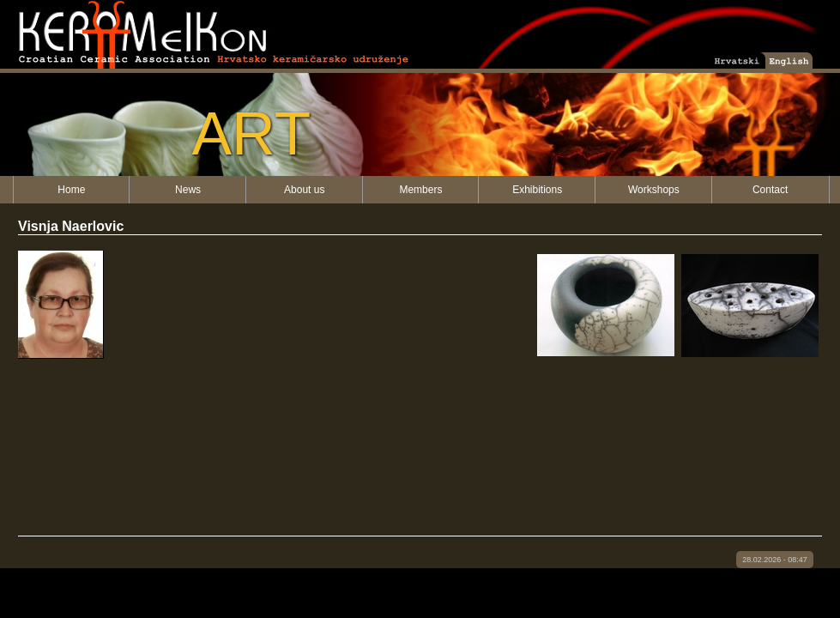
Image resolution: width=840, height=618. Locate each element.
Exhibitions (537, 190)
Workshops (654, 190)
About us (304, 190)
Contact (770, 190)
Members (420, 190)
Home (71, 190)
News (188, 190)
